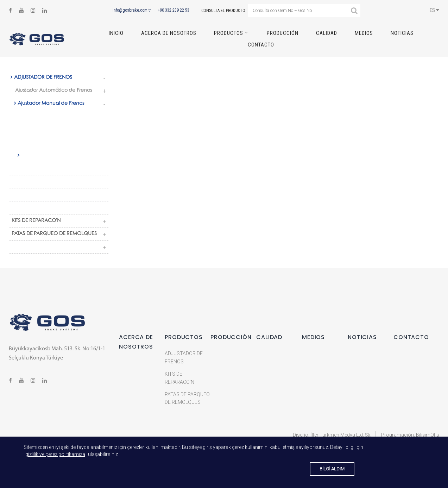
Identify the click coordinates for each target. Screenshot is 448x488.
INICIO (116, 33)
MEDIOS (364, 33)
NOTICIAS (402, 33)
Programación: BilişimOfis (410, 435)
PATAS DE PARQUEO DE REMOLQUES (54, 234)
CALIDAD (327, 33)
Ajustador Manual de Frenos (51, 104)
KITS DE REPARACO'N (36, 221)
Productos (229, 33)
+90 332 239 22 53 (173, 10)
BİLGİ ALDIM (332, 469)
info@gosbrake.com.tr (132, 10)
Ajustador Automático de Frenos (53, 91)
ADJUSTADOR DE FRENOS (43, 78)
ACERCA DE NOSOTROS (169, 33)
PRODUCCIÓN (283, 33)
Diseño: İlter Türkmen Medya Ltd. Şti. (332, 435)
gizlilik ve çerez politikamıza (55, 454)
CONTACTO (261, 45)
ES (434, 10)
